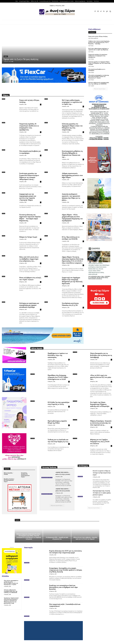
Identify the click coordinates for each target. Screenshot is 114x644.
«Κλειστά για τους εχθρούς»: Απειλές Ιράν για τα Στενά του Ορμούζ (85, 538)
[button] (110, 11)
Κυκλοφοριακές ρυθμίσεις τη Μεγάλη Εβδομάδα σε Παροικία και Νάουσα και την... (72, 154)
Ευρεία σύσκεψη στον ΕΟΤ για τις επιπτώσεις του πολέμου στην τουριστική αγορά (65, 552)
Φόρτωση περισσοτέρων (100, 89)
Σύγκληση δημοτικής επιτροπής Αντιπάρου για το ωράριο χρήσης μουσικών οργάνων (102, 493)
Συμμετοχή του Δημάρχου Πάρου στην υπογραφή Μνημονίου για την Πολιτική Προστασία (72, 281)
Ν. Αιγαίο (33, 352)
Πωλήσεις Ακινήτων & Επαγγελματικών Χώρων (9, 480)
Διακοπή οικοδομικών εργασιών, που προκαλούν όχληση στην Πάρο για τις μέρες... (71, 197)
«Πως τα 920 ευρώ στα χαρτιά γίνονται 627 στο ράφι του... (101, 377)
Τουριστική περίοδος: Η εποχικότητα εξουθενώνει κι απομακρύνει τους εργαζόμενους (98, 56)
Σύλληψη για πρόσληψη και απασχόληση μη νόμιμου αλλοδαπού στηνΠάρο (29, 305)
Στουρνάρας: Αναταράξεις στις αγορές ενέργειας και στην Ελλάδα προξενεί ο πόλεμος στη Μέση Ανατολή (66, 570)
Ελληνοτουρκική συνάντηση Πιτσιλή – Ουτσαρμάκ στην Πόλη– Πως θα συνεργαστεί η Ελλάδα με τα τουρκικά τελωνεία (29, 537)
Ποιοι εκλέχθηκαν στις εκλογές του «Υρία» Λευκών (30, 279)
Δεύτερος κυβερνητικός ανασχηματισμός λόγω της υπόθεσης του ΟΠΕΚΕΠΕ (99, 83)
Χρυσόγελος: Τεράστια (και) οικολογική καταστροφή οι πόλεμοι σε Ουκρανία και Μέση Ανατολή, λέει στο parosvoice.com (11, 601)
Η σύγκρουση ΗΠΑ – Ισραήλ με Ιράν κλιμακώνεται (57, 538)
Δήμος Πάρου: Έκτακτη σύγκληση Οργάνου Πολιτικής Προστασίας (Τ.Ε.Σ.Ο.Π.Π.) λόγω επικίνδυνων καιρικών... (73, 260)
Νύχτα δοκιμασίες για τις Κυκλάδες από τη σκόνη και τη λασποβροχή (101, 355)
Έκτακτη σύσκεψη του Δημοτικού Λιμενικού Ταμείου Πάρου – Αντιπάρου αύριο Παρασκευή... (30, 218)
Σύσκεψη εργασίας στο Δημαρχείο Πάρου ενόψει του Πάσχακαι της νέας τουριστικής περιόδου (99, 63)
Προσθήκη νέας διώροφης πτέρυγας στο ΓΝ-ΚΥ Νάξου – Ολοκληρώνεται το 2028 (58, 377)
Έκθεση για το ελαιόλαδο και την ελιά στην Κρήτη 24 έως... (59, 441)
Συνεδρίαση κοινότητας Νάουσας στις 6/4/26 (70, 304)
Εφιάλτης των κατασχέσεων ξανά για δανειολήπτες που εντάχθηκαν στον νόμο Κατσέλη (63, 587)
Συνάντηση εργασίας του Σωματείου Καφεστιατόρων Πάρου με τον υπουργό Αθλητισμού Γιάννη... (29, 176)
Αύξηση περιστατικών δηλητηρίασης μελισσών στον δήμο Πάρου (72, 175)
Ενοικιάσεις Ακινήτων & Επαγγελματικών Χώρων (25, 475)
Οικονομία (27, 563)
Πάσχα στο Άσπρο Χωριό (28, 237)
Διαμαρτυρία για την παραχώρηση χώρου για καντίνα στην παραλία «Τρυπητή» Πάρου (28, 197)
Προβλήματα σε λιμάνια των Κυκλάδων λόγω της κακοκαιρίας (58, 355)
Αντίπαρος (80, 477)
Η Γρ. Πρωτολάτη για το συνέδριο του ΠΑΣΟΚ (71, 238)
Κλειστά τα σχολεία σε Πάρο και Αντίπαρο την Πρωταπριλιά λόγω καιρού (102, 473)
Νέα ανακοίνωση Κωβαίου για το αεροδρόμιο (97, 70)
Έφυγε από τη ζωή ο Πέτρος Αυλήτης (21, 59)
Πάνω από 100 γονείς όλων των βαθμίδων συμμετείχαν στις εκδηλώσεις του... (29, 259)
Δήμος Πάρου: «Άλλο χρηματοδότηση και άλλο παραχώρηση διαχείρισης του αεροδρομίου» (72, 218)
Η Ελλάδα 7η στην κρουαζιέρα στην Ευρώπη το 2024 (58, 403)
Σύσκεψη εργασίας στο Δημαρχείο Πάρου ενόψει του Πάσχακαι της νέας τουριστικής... (72, 127)
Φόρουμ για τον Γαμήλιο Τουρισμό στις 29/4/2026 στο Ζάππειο (100, 442)
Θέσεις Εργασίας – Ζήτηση (9, 474)
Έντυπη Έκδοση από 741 (47, 478)
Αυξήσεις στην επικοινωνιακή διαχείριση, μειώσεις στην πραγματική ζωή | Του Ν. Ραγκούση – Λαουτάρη (99, 42)
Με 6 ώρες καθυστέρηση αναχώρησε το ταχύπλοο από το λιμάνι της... (72, 102)
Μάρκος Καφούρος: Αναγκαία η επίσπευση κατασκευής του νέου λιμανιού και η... (101, 423)
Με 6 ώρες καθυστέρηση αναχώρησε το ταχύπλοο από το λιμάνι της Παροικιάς (98, 49)
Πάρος (6, 56)
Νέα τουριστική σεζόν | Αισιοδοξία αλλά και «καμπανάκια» (65, 605)
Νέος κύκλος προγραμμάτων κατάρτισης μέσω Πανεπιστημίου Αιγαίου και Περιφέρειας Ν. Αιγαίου (99, 77)
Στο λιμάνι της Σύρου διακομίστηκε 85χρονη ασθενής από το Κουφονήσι (100, 404)
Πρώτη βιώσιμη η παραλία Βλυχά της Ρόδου (57, 422)
